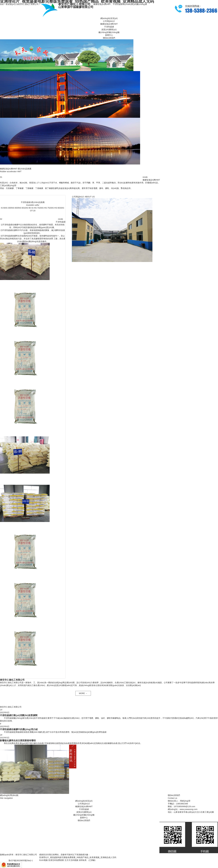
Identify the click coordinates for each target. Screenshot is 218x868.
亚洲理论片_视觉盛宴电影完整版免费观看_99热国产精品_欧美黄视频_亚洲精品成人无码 (78, 857)
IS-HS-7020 (36, 208)
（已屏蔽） (92, 860)
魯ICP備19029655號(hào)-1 (21, 860)
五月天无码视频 (71, 860)
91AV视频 (43, 860)
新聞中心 (109, 35)
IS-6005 (16, 208)
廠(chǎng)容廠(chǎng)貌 (109, 32)
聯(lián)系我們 (109, 38)
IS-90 (28, 208)
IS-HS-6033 (57, 208)
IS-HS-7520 (47, 208)
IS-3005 (9, 208)
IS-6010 (23, 208)
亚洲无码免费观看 (56, 860)
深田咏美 (83, 860)
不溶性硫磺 (109, 27)
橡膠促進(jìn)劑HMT (109, 24)
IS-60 (3, 208)
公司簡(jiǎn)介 (109, 21)
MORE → (83, 693)
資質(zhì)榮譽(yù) (109, 30)
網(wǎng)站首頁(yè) (109, 18)
